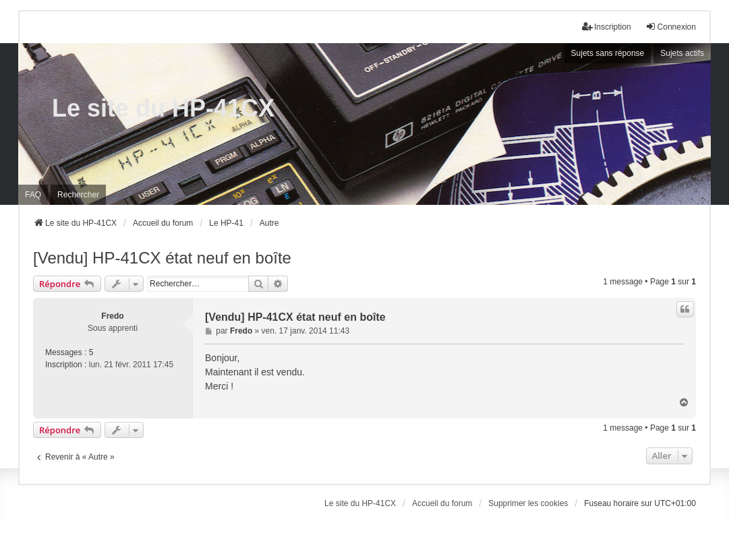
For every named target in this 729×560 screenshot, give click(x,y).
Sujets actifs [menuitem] (682, 53)
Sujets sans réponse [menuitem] (608, 53)
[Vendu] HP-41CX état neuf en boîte (162, 258)
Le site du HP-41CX (163, 108)
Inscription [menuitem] (607, 27)
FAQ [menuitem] (33, 195)
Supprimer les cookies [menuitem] (528, 503)
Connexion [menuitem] (671, 27)
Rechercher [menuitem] (78, 195)
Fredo (112, 316)
